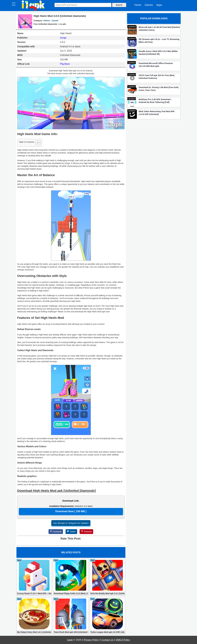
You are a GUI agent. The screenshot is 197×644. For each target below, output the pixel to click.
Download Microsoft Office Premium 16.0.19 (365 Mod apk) (156, 65)
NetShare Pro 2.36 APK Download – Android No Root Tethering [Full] (155, 101)
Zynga (63, 38)
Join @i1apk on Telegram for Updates (71, 523)
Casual (55, 21)
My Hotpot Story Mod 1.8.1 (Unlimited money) (34, 632)
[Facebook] (56, 532)
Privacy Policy (91, 640)
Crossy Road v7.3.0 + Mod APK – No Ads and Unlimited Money (34, 593)
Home (138, 5)
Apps (159, 5)
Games (149, 5)
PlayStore (65, 64)
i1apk (70, 640)
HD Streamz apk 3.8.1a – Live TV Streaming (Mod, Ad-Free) (159, 41)
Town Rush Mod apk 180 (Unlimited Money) (71, 632)
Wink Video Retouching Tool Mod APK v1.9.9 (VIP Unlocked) (157, 113)
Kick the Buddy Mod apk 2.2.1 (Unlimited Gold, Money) (108, 593)
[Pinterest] (86, 532)
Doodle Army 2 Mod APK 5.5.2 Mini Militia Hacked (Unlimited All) (158, 53)
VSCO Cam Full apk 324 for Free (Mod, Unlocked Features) (157, 77)
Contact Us (107, 640)
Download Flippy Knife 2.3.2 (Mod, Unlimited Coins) (71, 593)
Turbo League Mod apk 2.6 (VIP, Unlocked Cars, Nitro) (108, 632)
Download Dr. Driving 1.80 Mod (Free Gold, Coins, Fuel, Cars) (159, 89)
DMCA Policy (123, 640)
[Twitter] (71, 532)
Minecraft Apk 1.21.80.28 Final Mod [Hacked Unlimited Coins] (159, 29)
